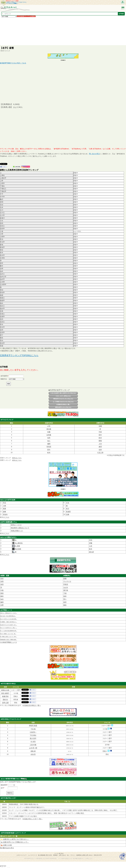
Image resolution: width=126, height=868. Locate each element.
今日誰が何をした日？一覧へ (32, 818)
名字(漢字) (4, 376)
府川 (68, 508)
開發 (100, 441)
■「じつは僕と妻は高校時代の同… (9, 630)
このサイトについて (21, 854)
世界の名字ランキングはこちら (63, 407)
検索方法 (4, 379)
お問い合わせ (62, 854)
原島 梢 (33, 750)
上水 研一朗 (33, 747)
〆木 (49, 426)
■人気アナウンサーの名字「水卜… (9, 624)
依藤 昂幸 (5, 695)
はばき (66, 586)
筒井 (2, 578)
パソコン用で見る (59, 852)
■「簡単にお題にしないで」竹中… (9, 636)
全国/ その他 (6, 844)
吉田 (2, 580)
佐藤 (100, 426)
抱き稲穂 (18, 548)
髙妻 (4, 508)
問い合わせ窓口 (94, 154)
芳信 (4, 502)
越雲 (100, 447)
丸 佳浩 (33, 741)
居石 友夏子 (5, 692)
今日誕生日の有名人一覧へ (63, 404)
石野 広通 (5, 702)
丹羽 (91, 539)
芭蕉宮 (66, 583)
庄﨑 (68, 514)
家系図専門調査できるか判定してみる (13, 63)
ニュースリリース (32, 854)
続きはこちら (17, 458)
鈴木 (100, 438)
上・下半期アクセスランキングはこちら (63, 402)
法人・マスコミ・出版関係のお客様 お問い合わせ (80, 854)
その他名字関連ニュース (8, 641)
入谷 (91, 545)
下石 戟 (33, 728)
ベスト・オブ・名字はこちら (63, 396)
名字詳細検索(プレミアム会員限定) (26, 16)
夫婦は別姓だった (17, 530)
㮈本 (65, 595)
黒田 (2, 592)
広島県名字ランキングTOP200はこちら (19, 355)
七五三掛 (100, 453)
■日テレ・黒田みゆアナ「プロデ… (9, 612)
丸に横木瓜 (19, 542)
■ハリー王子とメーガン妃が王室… (9, 618)
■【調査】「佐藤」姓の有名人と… (9, 621)
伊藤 (91, 542)
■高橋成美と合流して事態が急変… (9, 639)
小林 (4, 505)
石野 (2, 604)
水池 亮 (33, 753)
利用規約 (55, 854)
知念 (2, 598)
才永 (68, 502)
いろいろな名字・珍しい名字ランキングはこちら (63, 393)
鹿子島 (66, 589)
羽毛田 (49, 447)
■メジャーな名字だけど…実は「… (9, 627)
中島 (2, 589)
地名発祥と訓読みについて (20, 527)
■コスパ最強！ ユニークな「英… (8, 633)
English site (98, 854)
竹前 (100, 432)
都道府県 (4, 784)
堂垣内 (5, 514)
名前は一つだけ (16, 524)
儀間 (49, 444)
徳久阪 (49, 429)
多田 (2, 583)
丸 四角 (17, 545)
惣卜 (65, 598)
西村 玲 (5, 699)
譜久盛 (91, 551)
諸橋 (4, 511)
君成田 (68, 511)
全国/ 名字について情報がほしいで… (15, 841)
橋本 (2, 595)
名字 (2, 787)
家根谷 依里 (5, 689)
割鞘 (65, 578)
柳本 (65, 604)
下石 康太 (33, 734)
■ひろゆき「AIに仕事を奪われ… (8, 615)
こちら (7, 516)
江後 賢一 (33, 731)
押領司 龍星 (33, 725)
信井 (49, 438)
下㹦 (65, 592)
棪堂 (65, 601)
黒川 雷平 (33, 737)
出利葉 (49, 435)
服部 (2, 601)
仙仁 (49, 441)
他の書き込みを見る (7, 847)
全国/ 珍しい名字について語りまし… (15, 838)
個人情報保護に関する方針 (45, 854)
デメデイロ (67, 580)
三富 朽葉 (33, 744)
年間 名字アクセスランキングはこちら (63, 399)
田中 (100, 435)
